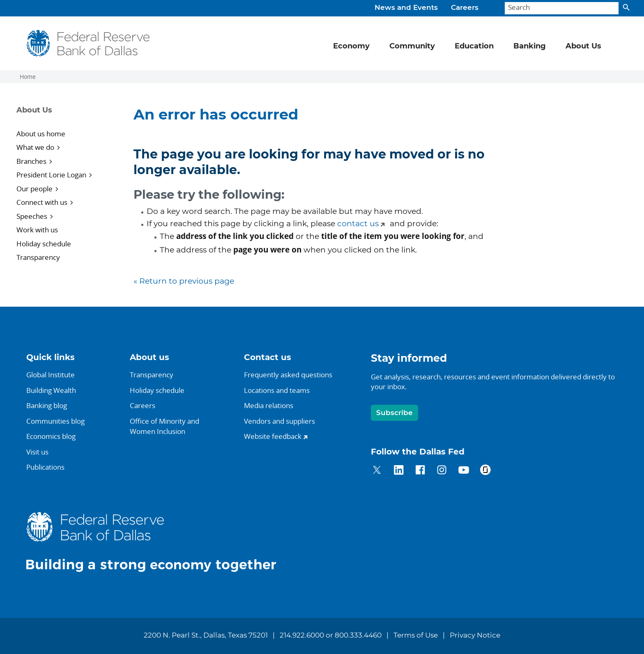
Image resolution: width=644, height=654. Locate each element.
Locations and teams (277, 390)
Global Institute (51, 375)
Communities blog (55, 421)
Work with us (37, 230)
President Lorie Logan (51, 175)
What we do (35, 147)
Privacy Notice (475, 636)
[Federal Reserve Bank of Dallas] (88, 43)
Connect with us (42, 202)
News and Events (406, 8)
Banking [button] (530, 46)
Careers (465, 8)
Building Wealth (51, 390)
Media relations (269, 405)
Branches (31, 161)
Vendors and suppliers (279, 421)
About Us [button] (583, 46)
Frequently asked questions (288, 375)
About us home (41, 134)
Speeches (32, 216)
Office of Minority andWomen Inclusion (164, 426)
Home (28, 77)
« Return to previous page (184, 281)
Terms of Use (416, 636)
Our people (34, 189)
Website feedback (273, 436)
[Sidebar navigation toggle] (64, 117)
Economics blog (51, 436)
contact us (358, 224)
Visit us (37, 452)
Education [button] (474, 46)
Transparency (38, 257)
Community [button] (412, 46)
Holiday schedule (44, 244)
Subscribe (394, 413)
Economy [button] (351, 46)
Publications (45, 467)
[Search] (562, 8)
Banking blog (47, 405)
